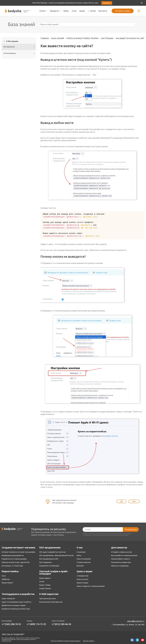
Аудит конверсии (8, 599)
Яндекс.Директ (45, 578)
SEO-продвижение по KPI (49, 559)
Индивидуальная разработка (13, 555)
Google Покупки (45, 588)
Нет (134, 501)
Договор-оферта (89, 641)
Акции (82, 11)
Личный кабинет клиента (121, 559)
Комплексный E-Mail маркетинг (51, 602)
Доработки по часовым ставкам (14, 605)
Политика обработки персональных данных (66, 641)
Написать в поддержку (120, 566)
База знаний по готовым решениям (124, 555)
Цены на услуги (82, 579)
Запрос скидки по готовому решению (91, 586)
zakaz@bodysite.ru (136, 621)
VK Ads (42, 582)
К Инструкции (12, 41)
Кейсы (66, 11)
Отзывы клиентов (84, 562)
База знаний (58, 38)
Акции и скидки (82, 583)
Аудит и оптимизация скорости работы (16, 602)
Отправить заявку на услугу (122, 552)
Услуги (43, 11)
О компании (81, 552)
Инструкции (107, 38)
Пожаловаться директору (121, 562)
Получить (107, 3)
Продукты (55, 11)
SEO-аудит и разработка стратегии (52, 552)
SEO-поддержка (45, 562)
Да (122, 501)
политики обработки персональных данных (114, 535)
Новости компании (84, 559)
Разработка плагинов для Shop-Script (16, 609)
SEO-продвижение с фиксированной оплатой (56, 555)
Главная (45, 38)
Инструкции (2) (19, 47)
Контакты (103, 11)
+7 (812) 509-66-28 (61, 624)
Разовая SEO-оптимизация (49, 566)
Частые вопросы (19, 53)
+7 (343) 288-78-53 (11, 624)
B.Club (92, 11)
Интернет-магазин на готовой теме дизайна (18, 552)
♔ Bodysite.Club (83, 576)
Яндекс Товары (45, 585)
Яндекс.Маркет (7, 583)
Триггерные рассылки (47, 599)
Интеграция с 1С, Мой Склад (12, 566)
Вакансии (80, 566)
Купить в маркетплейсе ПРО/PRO (83, 38)
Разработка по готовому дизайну (14, 559)
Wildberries (6, 579)
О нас (74, 11)
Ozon (4, 576)
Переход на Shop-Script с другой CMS (16, 562)
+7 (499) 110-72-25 (36, 624)
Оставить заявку (123, 11)
